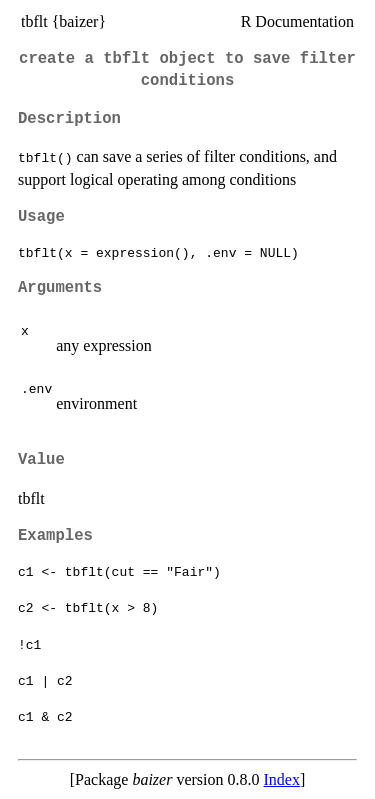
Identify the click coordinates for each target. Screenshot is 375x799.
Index (281, 779)
